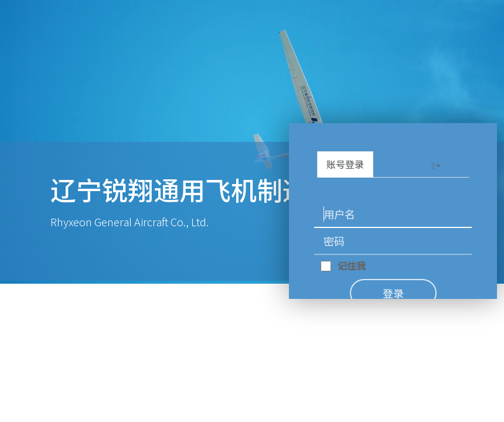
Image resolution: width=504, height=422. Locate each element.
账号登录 (345, 164)
